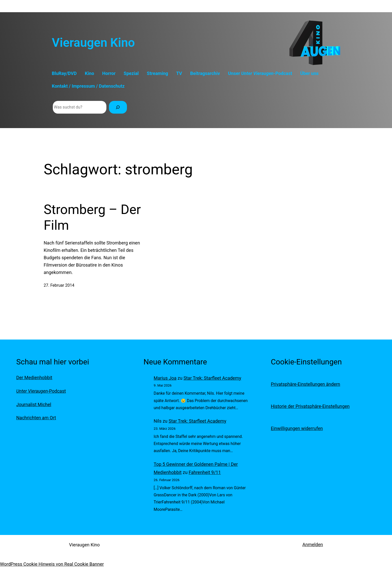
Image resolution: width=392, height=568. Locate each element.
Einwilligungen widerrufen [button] (297, 428)
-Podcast (41, 391)
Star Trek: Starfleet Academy (212, 378)
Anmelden (313, 544)
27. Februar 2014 (59, 285)
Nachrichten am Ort (36, 418)
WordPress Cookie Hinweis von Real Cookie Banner (52, 564)
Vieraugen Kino (93, 43)
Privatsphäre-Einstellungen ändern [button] (306, 384)
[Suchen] (118, 107)
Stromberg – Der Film (92, 217)
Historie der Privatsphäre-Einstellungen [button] (310, 406)
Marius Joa (165, 378)
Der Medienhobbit (34, 378)
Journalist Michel (34, 404)
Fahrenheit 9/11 (205, 472)
